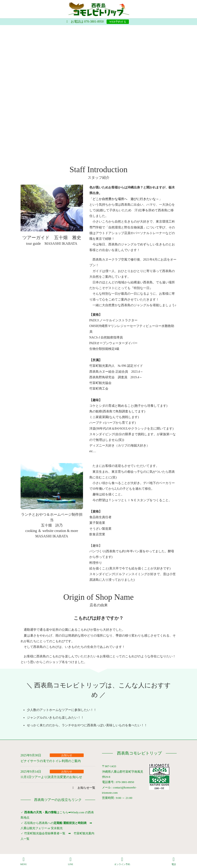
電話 (174, 861)
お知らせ (67, 755)
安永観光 (56, 828)
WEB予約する (118, 22)
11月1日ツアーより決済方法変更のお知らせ (51, 777)
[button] (83, 788)
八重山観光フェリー (34, 828)
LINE (71, 861)
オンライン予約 (122, 861)
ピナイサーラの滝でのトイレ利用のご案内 (51, 761)
